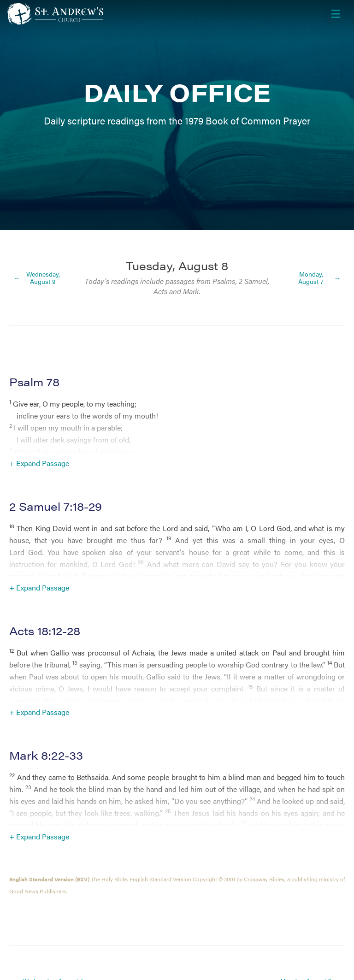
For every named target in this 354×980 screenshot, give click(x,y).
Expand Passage (43, 463)
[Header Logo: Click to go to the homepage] (81, 14)
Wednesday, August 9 (43, 278)
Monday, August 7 (311, 278)
